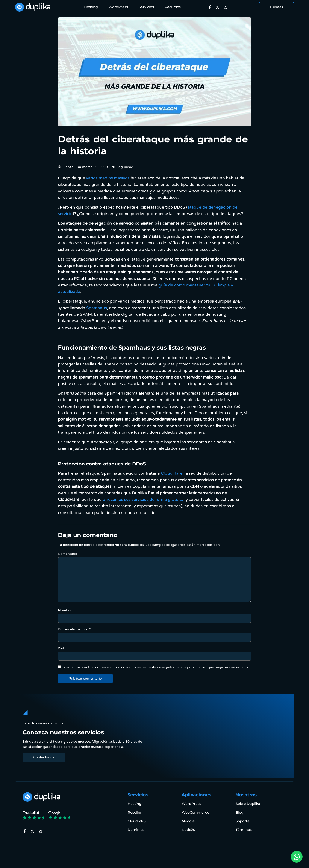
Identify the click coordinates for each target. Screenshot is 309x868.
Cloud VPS (136, 821)
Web (62, 648)
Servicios (146, 7)
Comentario (69, 554)
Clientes (276, 7)
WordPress (118, 7)
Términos (243, 829)
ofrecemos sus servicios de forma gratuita (143, 499)
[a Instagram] (226, 7)
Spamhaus (97, 308)
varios (92, 178)
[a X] (218, 7)
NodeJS (188, 829)
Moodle (188, 821)
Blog (239, 812)
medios (106, 178)
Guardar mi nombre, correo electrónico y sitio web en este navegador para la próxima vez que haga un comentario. (155, 667)
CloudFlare (172, 473)
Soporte (242, 821)
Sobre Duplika (248, 804)
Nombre (66, 610)
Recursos (173, 7)
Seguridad (125, 167)
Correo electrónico (74, 629)
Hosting (91, 7)
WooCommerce (195, 812)
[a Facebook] (211, 7)
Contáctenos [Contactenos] (44, 757)
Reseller (134, 812)
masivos (122, 178)
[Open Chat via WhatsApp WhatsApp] (297, 857)
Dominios (136, 829)
